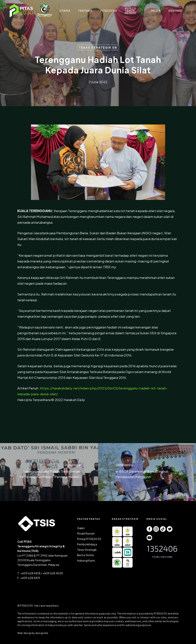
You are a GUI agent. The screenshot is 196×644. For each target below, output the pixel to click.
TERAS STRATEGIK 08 (98, 47)
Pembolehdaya (87, 544)
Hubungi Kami (86, 560)
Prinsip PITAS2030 (89, 539)
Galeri (81, 528)
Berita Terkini (86, 555)
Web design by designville (33, 633)
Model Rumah (86, 533)
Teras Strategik (87, 550)
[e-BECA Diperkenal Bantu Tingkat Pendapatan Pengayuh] (147, 472)
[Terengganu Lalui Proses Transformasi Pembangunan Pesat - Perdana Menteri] (49, 472)
